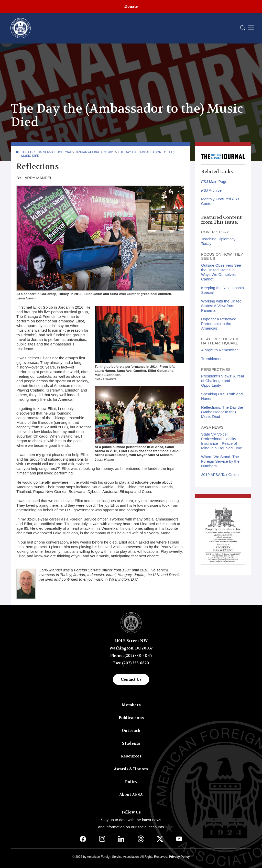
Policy (131, 782)
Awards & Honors (131, 769)
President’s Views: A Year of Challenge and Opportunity (223, 381)
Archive (211, 190)
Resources (131, 756)
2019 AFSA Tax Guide (220, 475)
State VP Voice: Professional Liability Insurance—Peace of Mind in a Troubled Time (222, 441)
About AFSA (131, 795)
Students (131, 743)
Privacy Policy (179, 857)
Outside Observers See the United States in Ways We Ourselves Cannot (221, 272)
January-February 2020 (95, 152)
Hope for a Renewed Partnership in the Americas (219, 324)
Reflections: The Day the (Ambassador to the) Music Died (222, 412)
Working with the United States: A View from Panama (221, 306)
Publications (131, 718)
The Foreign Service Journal (46, 152)
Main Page (214, 182)
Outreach (131, 731)
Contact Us (131, 679)
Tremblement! (213, 359)
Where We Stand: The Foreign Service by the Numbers (220, 461)
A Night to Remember (219, 350)
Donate (131, 6)
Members (131, 705)
